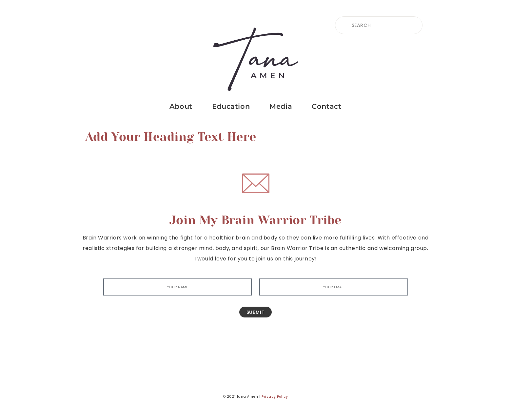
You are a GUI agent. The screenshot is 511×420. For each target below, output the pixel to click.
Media (281, 106)
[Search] (295, 340)
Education (231, 106)
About (181, 106)
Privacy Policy (275, 397)
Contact (326, 106)
